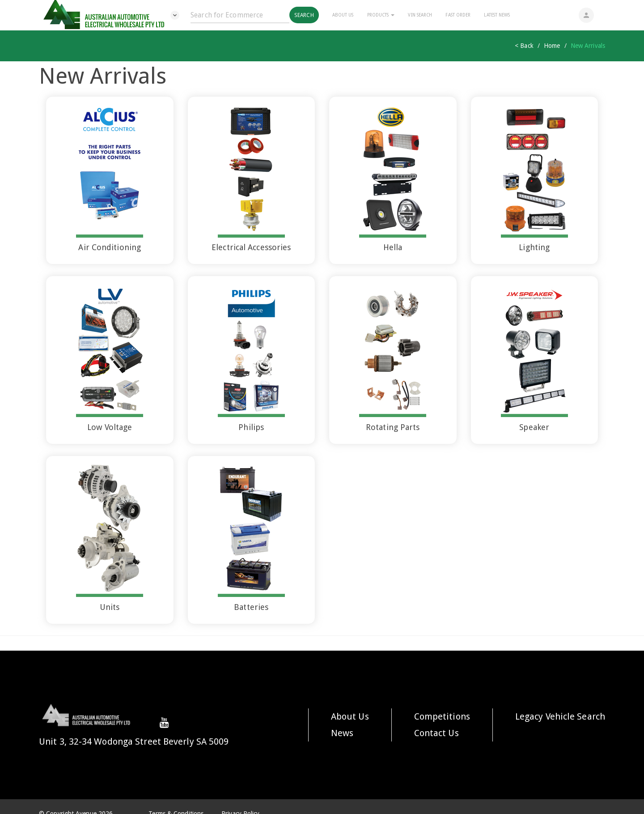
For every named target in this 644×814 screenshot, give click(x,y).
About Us (343, 15)
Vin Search (420, 15)
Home (552, 46)
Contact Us (436, 733)
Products (381, 15)
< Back (524, 46)
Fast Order (458, 15)
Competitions (442, 716)
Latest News (497, 15)
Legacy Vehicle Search (560, 716)
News (342, 733)
